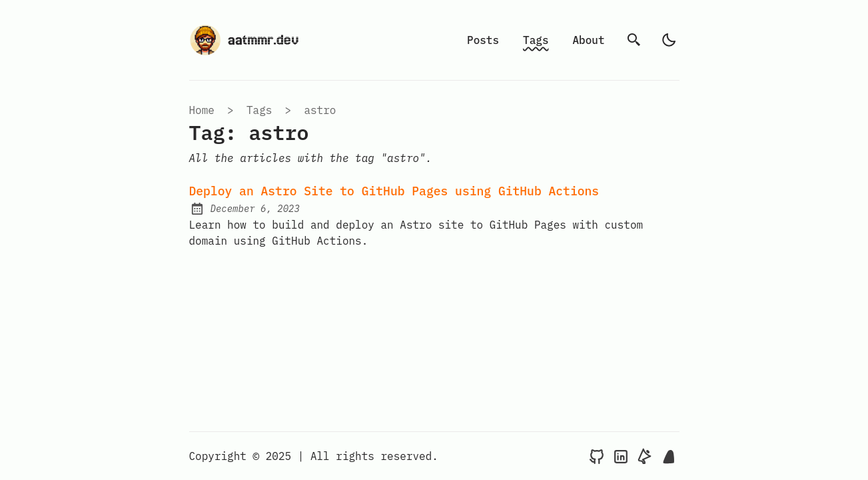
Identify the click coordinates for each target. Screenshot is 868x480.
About (588, 40)
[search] (634, 40)
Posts (483, 40)
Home (202, 110)
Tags (536, 40)
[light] (669, 40)
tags (259, 110)
